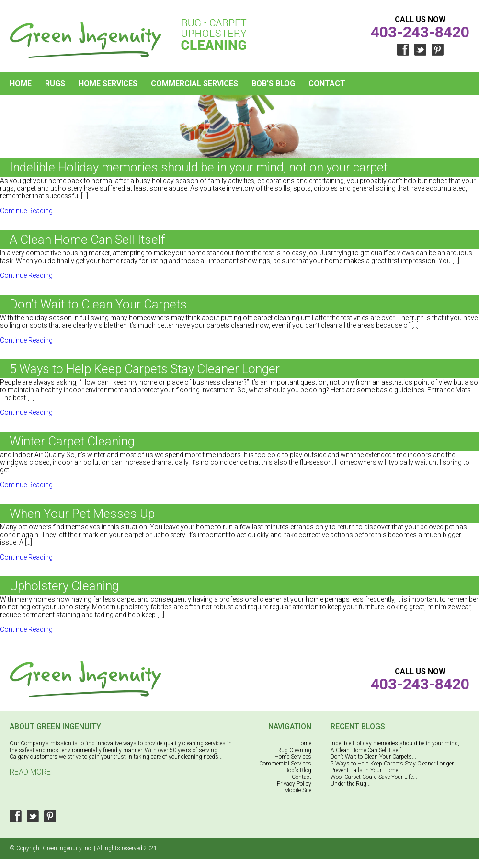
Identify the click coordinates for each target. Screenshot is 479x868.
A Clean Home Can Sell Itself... (368, 750)
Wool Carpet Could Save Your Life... (374, 777)
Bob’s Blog (273, 84)
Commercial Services (194, 84)
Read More (30, 772)
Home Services (108, 84)
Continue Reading (26, 211)
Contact (327, 84)
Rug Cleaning (294, 750)
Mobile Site (298, 790)
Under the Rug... (351, 784)
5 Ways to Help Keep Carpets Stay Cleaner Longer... (394, 764)
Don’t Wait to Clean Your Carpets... (373, 757)
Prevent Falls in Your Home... (366, 770)
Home (21, 84)
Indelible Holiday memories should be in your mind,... (397, 743)
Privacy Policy (294, 784)
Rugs (55, 84)
